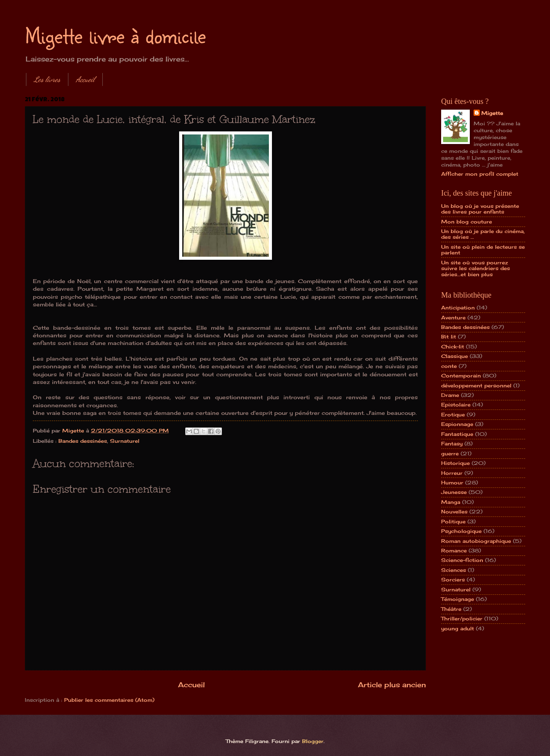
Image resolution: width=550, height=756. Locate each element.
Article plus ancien (392, 685)
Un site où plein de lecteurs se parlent (483, 250)
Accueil (85, 79)
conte (449, 366)
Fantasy (452, 444)
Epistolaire (456, 405)
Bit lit (449, 337)
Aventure (453, 317)
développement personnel (476, 385)
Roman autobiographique (476, 541)
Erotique (453, 414)
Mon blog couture (467, 222)
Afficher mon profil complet (480, 174)
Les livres (47, 79)
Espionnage (457, 424)
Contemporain (461, 376)
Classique (455, 356)
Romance (454, 550)
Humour (452, 482)
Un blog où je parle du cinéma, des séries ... (483, 234)
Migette (492, 113)
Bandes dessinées (83, 441)
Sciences (454, 570)
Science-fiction (462, 560)
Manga (451, 502)
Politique (453, 521)
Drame (450, 395)
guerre (450, 453)
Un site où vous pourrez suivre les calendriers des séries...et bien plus (476, 268)
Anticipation (458, 308)
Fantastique (457, 434)
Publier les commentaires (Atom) (109, 700)
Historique (455, 463)
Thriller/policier (462, 618)
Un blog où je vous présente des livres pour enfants (480, 209)
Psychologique (461, 531)
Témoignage (458, 599)
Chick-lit (453, 346)
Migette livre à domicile (115, 35)
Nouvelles (454, 512)
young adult (458, 628)
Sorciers (453, 580)
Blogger (313, 741)
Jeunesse (454, 492)
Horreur (452, 473)
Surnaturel (125, 441)
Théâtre (451, 609)
